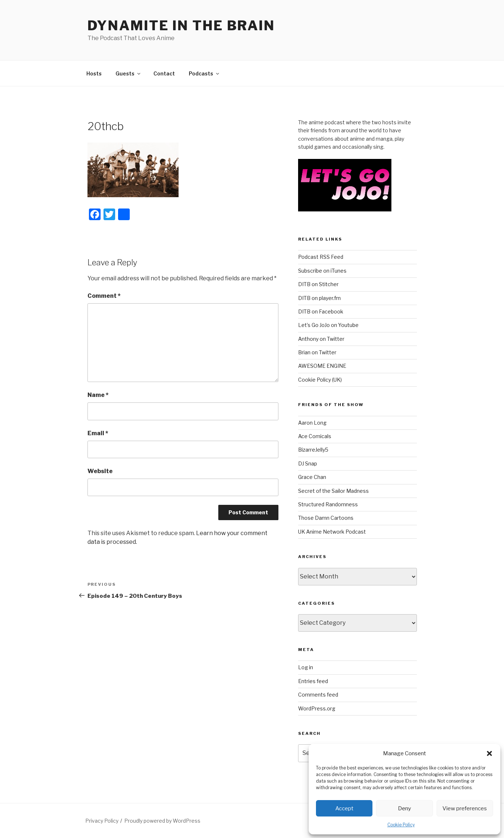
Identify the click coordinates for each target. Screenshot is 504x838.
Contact (164, 73)
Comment (104, 296)
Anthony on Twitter (321, 339)
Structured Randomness (328, 504)
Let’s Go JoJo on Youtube (328, 325)
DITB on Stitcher (318, 284)
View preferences (465, 808)
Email (98, 433)
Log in (306, 667)
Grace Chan (312, 477)
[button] (489, 753)
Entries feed (313, 681)
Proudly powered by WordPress (162, 821)
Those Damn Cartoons (326, 518)
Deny (405, 808)
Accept (344, 808)
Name (98, 395)
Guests (128, 73)
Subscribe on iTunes (322, 271)
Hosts (94, 73)
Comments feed (318, 695)
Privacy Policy (102, 821)
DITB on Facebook (321, 311)
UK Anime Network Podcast (332, 532)
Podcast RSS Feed (321, 257)
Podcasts (204, 73)
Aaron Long (312, 423)
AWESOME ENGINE (322, 366)
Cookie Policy (401, 825)
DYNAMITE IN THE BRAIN (181, 26)
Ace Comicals (315, 436)
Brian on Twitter (317, 352)
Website (100, 471)
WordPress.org (317, 708)
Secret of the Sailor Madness (333, 491)
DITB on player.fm (319, 298)
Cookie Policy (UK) (320, 380)
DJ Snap (308, 463)
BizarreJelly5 (313, 450)
